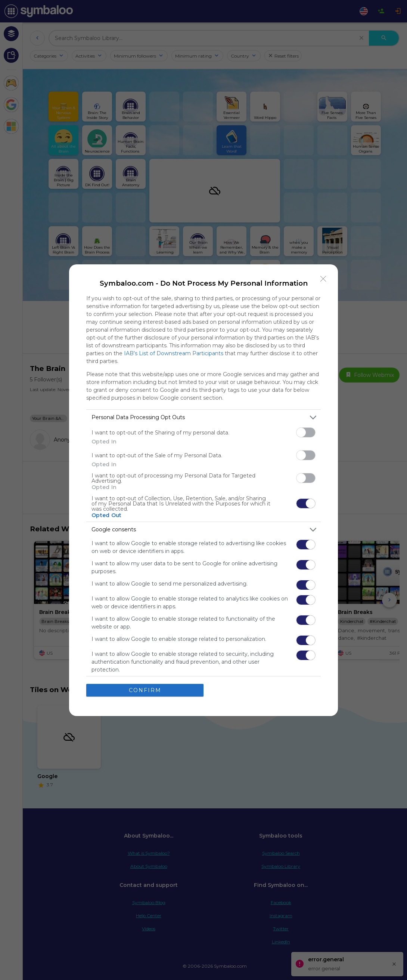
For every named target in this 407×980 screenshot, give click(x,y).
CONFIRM (145, 690)
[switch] (306, 432)
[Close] (323, 279)
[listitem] (203, 417)
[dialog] (203, 490)
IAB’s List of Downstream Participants (174, 353)
